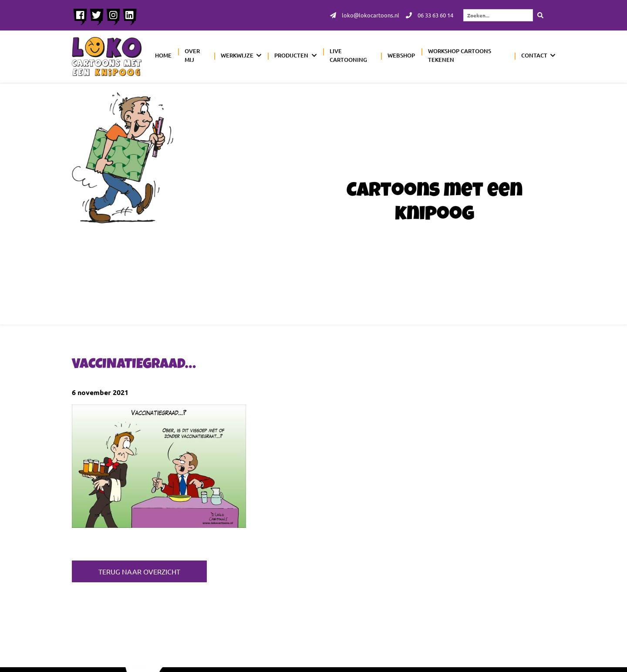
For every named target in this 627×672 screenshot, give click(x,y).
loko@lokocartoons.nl (359, 16)
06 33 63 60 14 (427, 16)
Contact (534, 56)
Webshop (401, 56)
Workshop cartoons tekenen (460, 56)
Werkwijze (237, 56)
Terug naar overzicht (139, 571)
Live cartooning (348, 56)
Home (163, 56)
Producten (291, 56)
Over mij (192, 56)
